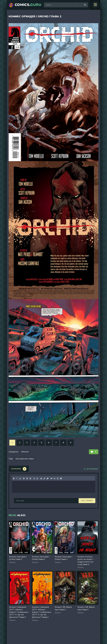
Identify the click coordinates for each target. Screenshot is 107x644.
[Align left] (24, 478)
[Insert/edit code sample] (55, 478)
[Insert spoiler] (58, 478)
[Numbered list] (37, 478)
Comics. (28, 5)
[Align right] (30, 478)
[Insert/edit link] (44, 478)
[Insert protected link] (48, 478)
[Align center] (27, 478)
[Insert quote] (51, 478)
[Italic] (17, 478)
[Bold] (14, 478)
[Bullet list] (34, 478)
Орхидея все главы (25, 459)
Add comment (20, 501)
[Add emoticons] (41, 478)
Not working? (91, 469)
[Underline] (20, 478)
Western (25, 452)
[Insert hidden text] (61, 478)
